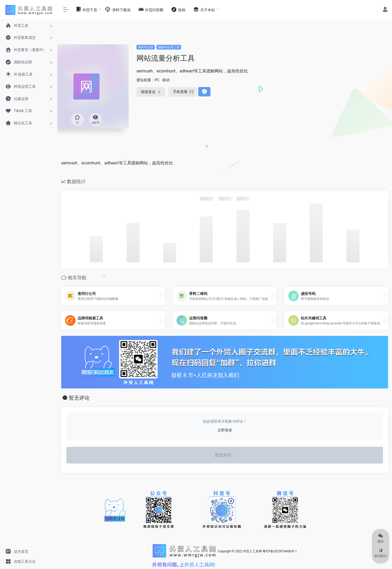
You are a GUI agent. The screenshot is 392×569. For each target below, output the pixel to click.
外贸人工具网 (252, 551)
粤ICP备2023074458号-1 (280, 551)
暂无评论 (79, 398)
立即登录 (225, 430)
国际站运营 (146, 47)
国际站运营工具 (169, 47)
